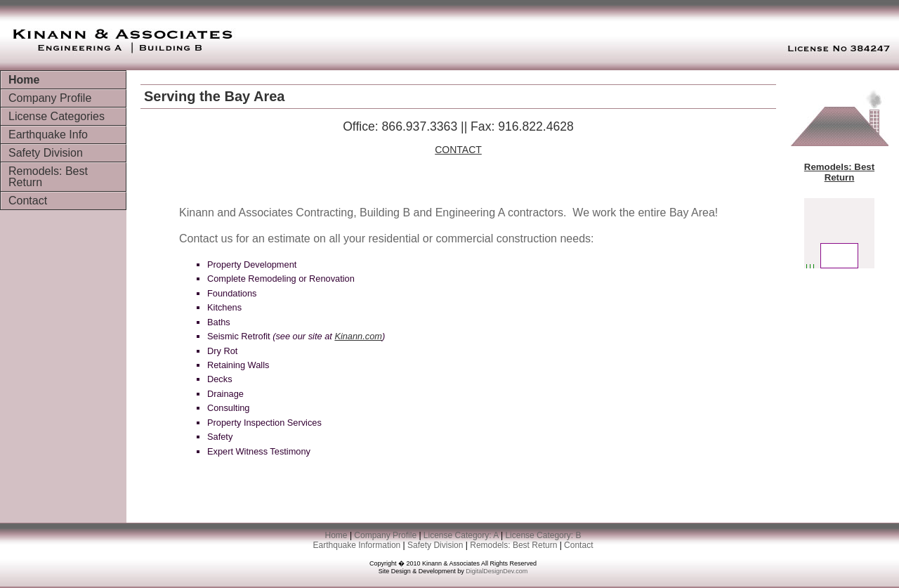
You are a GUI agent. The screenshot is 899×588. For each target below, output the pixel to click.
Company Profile (50, 98)
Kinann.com (358, 336)
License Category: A (462, 535)
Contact (28, 201)
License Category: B (543, 535)
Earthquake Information (357, 545)
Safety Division (46, 153)
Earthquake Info (48, 135)
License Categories (57, 116)
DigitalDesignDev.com (497, 571)
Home (24, 80)
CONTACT (458, 150)
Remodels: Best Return (48, 177)
